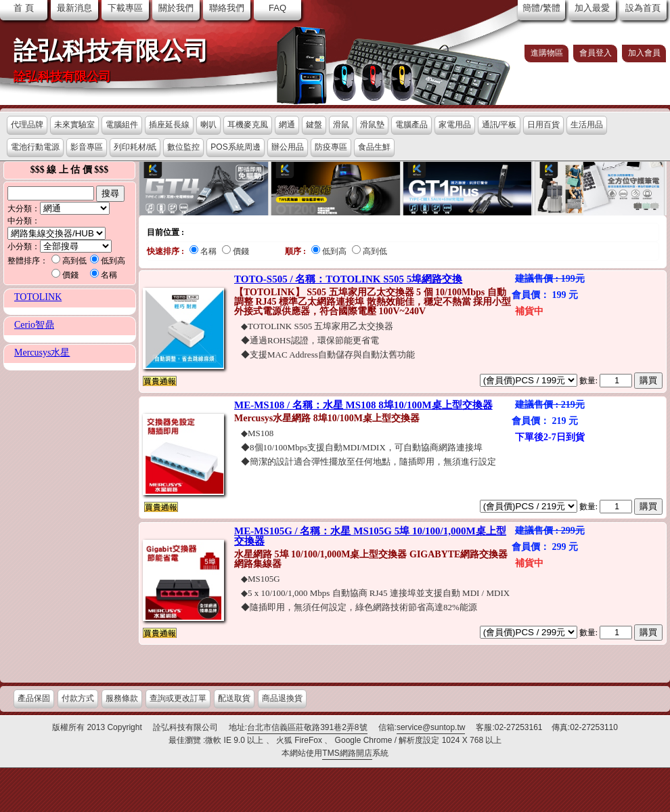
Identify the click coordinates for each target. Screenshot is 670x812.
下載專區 (125, 8)
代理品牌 (27, 125)
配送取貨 (234, 698)
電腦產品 (411, 125)
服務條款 (122, 698)
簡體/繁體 (541, 8)
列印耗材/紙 (135, 147)
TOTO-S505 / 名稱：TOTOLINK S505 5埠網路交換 (348, 279)
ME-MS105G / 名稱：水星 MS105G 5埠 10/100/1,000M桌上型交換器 (370, 536)
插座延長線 (169, 125)
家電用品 (455, 125)
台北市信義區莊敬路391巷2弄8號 (307, 727)
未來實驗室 (74, 125)
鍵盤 (314, 125)
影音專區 (87, 147)
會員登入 (596, 53)
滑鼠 (341, 125)
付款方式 (78, 698)
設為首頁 (643, 8)
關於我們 (176, 8)
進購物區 (547, 53)
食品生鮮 (374, 147)
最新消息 (74, 8)
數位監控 (183, 147)
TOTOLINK (38, 297)
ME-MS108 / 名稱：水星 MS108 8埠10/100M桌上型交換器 (363, 405)
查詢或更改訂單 (178, 698)
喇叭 (208, 125)
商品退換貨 (282, 698)
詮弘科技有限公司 (111, 51)
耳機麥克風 (248, 125)
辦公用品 (288, 147)
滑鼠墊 (372, 125)
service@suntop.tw (431, 727)
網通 (287, 125)
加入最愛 (592, 8)
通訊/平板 (499, 125)
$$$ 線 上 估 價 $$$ (70, 170)
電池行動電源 (35, 147)
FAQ (277, 8)
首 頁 (24, 8)
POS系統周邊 (235, 147)
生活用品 (587, 125)
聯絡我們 (227, 8)
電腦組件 (122, 125)
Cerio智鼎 (34, 325)
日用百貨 (543, 125)
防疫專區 (331, 147)
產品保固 (34, 698)
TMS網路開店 (347, 753)
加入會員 (644, 53)
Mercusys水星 (42, 352)
